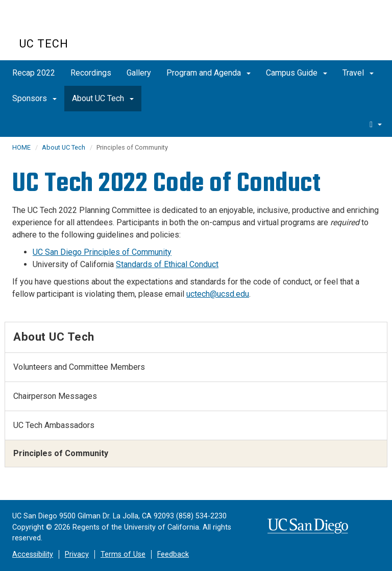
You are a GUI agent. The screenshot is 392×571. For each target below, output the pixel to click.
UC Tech (44, 44)
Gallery (139, 73)
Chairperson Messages (55, 396)
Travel (358, 73)
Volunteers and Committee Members (79, 367)
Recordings (91, 73)
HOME (21, 147)
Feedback (173, 554)
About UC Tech (103, 98)
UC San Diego (78, 25)
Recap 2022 (34, 73)
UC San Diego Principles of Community (102, 252)
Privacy (77, 554)
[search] (376, 124)
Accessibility (33, 554)
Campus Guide (297, 73)
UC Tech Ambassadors (54, 425)
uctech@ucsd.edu (218, 294)
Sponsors (34, 98)
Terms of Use (123, 554)
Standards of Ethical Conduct (167, 264)
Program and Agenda (209, 73)
